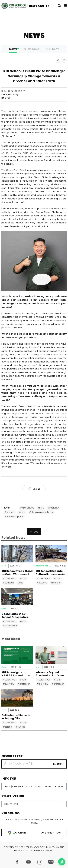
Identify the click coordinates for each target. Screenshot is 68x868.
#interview (53, 508)
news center (33, 786)
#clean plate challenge (41, 512)
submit (58, 764)
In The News (32, 49)
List (34, 532)
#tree (20, 583)
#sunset (20, 727)
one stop (18, 786)
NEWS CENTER (39, 6)
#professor (24, 684)
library (47, 786)
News (13, 49)
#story (22, 512)
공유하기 (57, 60)
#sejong (7, 727)
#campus (8, 583)
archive (58, 786)
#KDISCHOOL (27, 508)
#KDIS (41, 508)
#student (10, 512)
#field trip (56, 583)
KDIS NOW (52, 49)
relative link (11, 804)
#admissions (10, 626)
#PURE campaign (14, 516)
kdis (7, 786)
